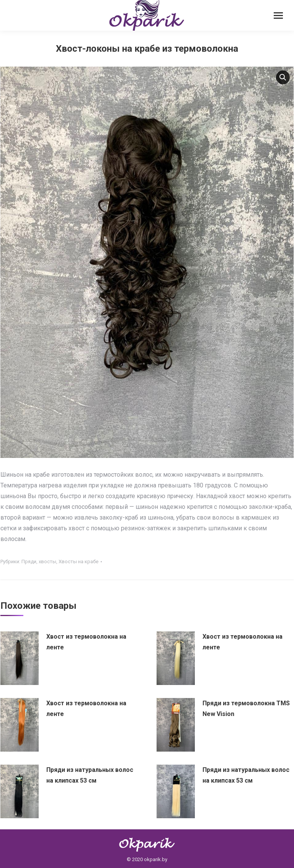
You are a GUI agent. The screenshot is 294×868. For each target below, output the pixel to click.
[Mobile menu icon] (278, 16)
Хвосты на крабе (78, 562)
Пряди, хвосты (39, 562)
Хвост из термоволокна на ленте (86, 642)
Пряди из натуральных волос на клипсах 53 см (90, 775)
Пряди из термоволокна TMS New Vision (246, 709)
